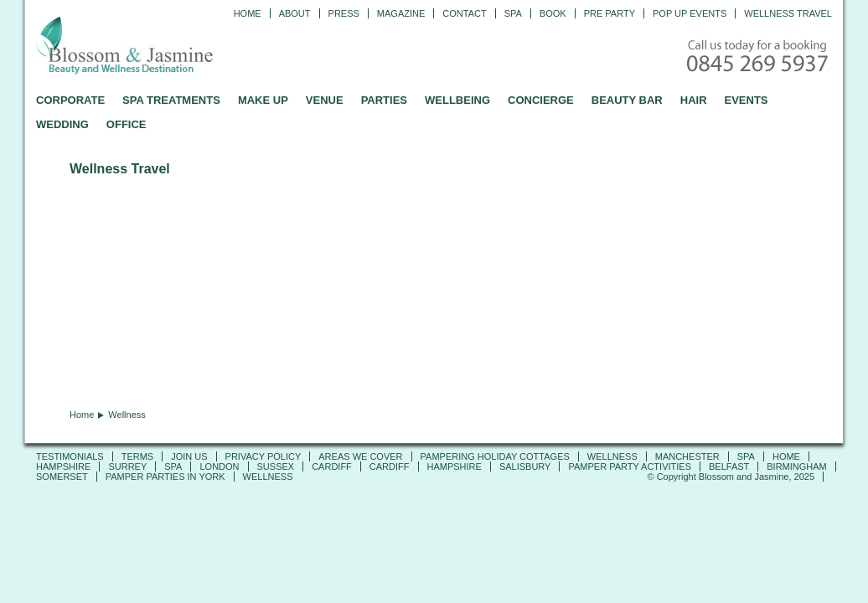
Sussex (276, 466)
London (219, 466)
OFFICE (127, 124)
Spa (513, 13)
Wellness (612, 456)
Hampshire (63, 466)
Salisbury (525, 466)
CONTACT (464, 13)
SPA (746, 456)
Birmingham (797, 466)
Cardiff (332, 466)
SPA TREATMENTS (171, 100)
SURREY (127, 466)
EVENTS (747, 100)
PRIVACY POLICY (263, 456)
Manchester (687, 456)
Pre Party (610, 13)
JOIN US (189, 456)
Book (553, 13)
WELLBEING (457, 100)
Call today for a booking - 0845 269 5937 (759, 57)
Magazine (401, 13)
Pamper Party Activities (630, 466)
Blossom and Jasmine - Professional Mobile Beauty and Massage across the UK (162, 47)
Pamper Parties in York (165, 477)
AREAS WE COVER (360, 456)
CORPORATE (70, 100)
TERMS (138, 456)
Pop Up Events (690, 13)
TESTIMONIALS (70, 456)
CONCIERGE (541, 100)
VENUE (325, 100)
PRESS (344, 13)
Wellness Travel (788, 13)
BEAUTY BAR (627, 100)
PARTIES (384, 100)
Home (248, 13)
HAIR (694, 100)
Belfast (729, 466)
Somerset (62, 477)
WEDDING (62, 124)
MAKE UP (263, 100)
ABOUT (295, 13)
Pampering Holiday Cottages (495, 456)
